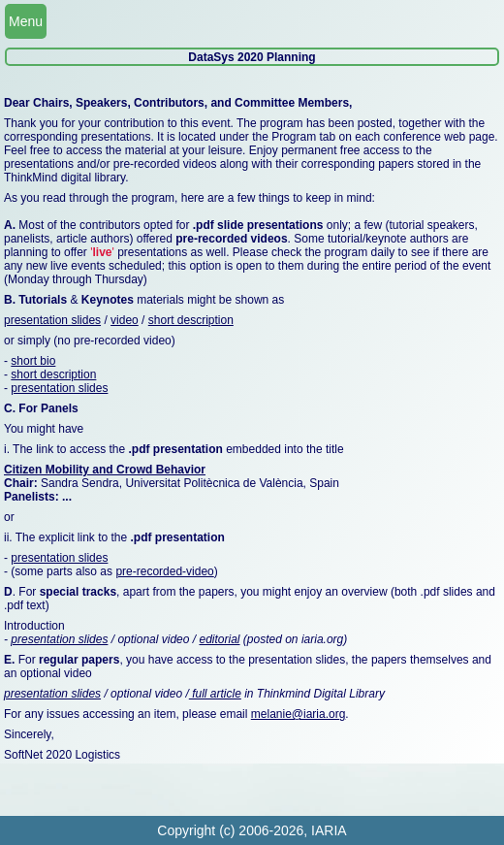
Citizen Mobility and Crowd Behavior (105, 470)
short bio (33, 361)
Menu (26, 21)
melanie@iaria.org (299, 714)
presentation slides (52, 320)
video (125, 320)
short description (191, 320)
